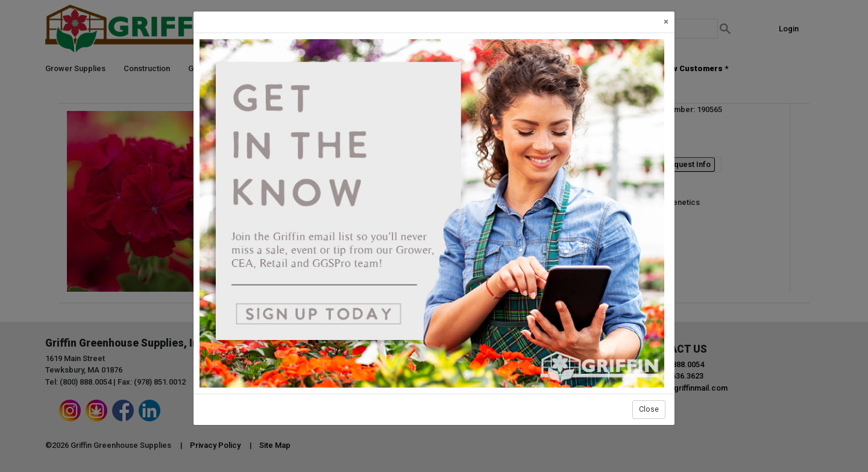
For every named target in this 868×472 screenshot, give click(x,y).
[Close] (666, 22)
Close (649, 409)
